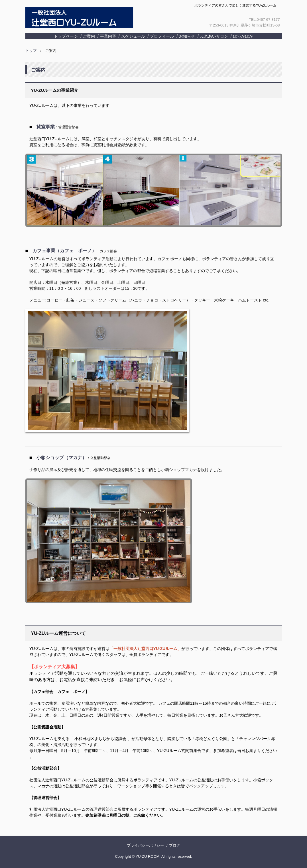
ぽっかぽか (243, 36)
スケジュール (133, 36)
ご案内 (89, 36)
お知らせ (187, 36)
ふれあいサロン (214, 36)
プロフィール (162, 36)
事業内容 (108, 36)
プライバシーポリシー (145, 845)
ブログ (175, 845)
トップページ (66, 36)
